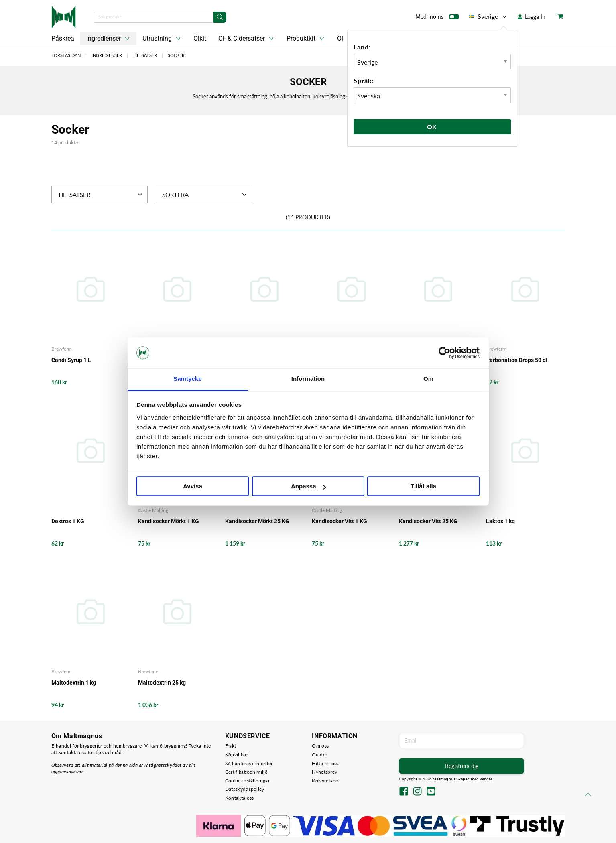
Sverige (488, 16)
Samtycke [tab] (188, 379)
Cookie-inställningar (247, 781)
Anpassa (308, 487)
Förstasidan (66, 55)
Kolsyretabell (326, 781)
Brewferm (62, 349)
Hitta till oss (325, 763)
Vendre (486, 779)
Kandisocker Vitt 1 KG (340, 521)
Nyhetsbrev (324, 772)
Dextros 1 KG (68, 521)
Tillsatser (145, 55)
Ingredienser (109, 39)
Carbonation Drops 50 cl (516, 360)
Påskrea (63, 38)
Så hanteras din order (249, 763)
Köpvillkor (237, 755)
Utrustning (162, 39)
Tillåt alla (423, 487)
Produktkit (306, 39)
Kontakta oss (240, 798)
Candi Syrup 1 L (71, 360)
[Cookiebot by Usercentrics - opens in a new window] (444, 353)
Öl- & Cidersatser (247, 39)
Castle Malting (153, 510)
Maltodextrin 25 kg (162, 683)
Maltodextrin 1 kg (74, 683)
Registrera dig (462, 766)
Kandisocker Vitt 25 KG (428, 521)
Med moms (437, 18)
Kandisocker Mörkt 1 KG (169, 521)
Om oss (320, 746)
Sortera (205, 195)
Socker (176, 55)
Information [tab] (308, 379)
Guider (319, 755)
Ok (432, 127)
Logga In (532, 17)
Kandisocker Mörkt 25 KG (257, 521)
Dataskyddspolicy (245, 789)
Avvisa (193, 487)
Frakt (231, 746)
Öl (340, 38)
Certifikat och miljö (246, 772)
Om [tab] (428, 379)
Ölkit (200, 38)
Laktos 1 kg (500, 521)
